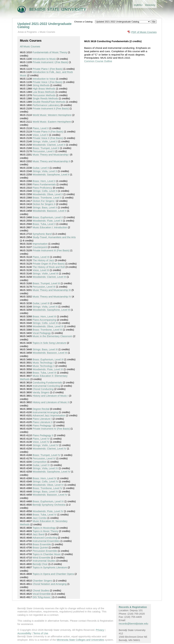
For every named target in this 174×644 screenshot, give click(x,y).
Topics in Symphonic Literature (50, 567)
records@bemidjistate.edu (134, 624)
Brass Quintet (40, 547)
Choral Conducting (43, 389)
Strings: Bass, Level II (45, 207)
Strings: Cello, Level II (45, 191)
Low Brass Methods (44, 92)
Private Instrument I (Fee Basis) (50, 62)
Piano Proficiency (42, 188)
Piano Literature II (42, 422)
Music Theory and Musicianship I (51, 155)
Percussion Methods (44, 95)
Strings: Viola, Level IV (45, 468)
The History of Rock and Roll (49, 267)
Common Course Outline (98, 61)
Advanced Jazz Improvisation (49, 415)
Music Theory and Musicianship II (51, 161)
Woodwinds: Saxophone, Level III (51, 310)
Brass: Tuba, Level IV (44, 515)
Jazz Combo (39, 518)
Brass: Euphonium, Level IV (48, 501)
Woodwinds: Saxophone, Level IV (51, 472)
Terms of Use (41, 633)
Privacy (100, 630)
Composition (39, 462)
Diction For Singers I (44, 201)
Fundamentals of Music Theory (50, 52)
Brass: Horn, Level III (44, 316)
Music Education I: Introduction (50, 227)
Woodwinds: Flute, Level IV (48, 511)
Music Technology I (43, 363)
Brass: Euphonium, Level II (48, 217)
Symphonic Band (42, 234)
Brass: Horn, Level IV (44, 478)
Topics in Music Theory (45, 531)
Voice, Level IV (41, 442)
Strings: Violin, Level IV (45, 445)
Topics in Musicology (44, 528)
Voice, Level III (41, 270)
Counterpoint (40, 247)
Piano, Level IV (41, 439)
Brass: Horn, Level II (44, 181)
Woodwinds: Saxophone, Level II (51, 174)
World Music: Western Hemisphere (52, 115)
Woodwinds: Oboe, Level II (48, 194)
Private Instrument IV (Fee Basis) (51, 429)
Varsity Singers (41, 392)
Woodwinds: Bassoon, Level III (50, 353)
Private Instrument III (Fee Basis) (51, 250)
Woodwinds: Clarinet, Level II (49, 145)
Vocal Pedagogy (42, 333)
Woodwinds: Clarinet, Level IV (49, 448)
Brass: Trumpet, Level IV (46, 455)
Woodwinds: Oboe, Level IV (48, 485)
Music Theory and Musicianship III (52, 290)
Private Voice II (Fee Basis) (48, 138)
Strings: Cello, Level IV (45, 481)
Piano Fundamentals (44, 184)
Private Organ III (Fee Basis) (48, 264)
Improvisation (40, 244)
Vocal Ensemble (42, 594)
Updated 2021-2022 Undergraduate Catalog (44, 25)
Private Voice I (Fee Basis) (47, 82)
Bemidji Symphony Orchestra (49, 505)
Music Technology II (44, 366)
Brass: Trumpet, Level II (46, 148)
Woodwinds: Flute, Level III (48, 369)
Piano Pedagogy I (42, 425)
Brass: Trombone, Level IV (47, 488)
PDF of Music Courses (144, 32)
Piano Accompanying (44, 320)
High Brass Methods (44, 89)
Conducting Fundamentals (47, 382)
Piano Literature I (42, 419)
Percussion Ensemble (45, 551)
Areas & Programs (27, 32)
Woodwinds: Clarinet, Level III (49, 277)
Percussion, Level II (44, 151)
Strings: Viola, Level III (45, 307)
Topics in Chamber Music (47, 554)
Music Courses (47, 32)
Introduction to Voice (44, 79)
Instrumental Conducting (46, 386)
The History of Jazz (43, 260)
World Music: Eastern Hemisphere (52, 122)
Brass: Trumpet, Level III (46, 283)
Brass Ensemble (42, 544)
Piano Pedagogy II (43, 435)
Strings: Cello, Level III (45, 323)
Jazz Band (38, 534)
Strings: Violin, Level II (45, 141)
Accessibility (24, 633)
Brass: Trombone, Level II (47, 198)
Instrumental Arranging (45, 412)
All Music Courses (30, 46)
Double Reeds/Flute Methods (49, 102)
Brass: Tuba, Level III (44, 373)
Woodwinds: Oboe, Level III (48, 326)
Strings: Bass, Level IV (45, 491)
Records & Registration (133, 607)
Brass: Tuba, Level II (44, 224)
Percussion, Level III (44, 287)
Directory (150, 5)
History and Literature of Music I (50, 396)
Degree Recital (41, 409)
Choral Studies (41, 590)
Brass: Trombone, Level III (47, 330)
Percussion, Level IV (44, 458)
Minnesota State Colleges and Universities (80, 640)
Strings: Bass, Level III (45, 349)
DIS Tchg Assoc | (42, 597)
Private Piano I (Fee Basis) (48, 69)
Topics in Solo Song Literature (49, 343)
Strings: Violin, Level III (45, 273)
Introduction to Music (44, 59)
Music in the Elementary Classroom (52, 336)
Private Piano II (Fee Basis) (48, 131)
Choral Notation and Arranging (49, 584)
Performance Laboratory (46, 105)
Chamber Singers (42, 581)
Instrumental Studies (44, 561)
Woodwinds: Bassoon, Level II (49, 211)
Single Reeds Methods (45, 98)
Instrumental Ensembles (46, 541)
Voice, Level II (40, 135)
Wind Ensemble (41, 557)
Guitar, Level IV (41, 465)
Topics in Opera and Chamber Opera (53, 574)
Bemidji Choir (40, 564)
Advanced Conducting (45, 538)
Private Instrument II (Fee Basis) (51, 108)
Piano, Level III (41, 257)
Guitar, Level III (41, 303)
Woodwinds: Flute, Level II (47, 221)
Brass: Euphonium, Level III (48, 359)
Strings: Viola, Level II (45, 171)
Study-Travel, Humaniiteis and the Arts (54, 237)
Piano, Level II (40, 128)
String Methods (41, 85)
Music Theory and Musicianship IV (52, 297)
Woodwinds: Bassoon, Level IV (50, 495)
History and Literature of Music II (51, 402)
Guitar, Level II (41, 168)
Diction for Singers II (44, 204)
